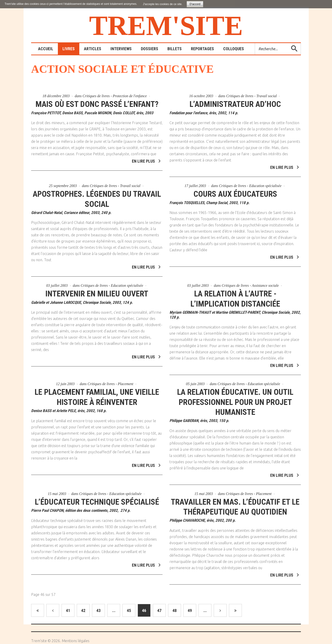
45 (129, 610)
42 (83, 610)
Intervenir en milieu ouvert (97, 291)
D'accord (195, 4)
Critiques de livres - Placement (110, 381)
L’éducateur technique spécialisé (97, 499)
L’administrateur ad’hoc (235, 104)
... (114, 610)
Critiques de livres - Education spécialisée (250, 183)
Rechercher (255, 43)
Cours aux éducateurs (235, 191)
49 (190, 610)
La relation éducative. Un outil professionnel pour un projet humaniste (235, 399)
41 (68, 610)
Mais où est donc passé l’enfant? (97, 104)
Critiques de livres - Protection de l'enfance (115, 96)
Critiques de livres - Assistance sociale (250, 282)
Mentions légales (76, 641)
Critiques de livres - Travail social (251, 96)
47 (159, 610)
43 (98, 610)
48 (175, 610)
